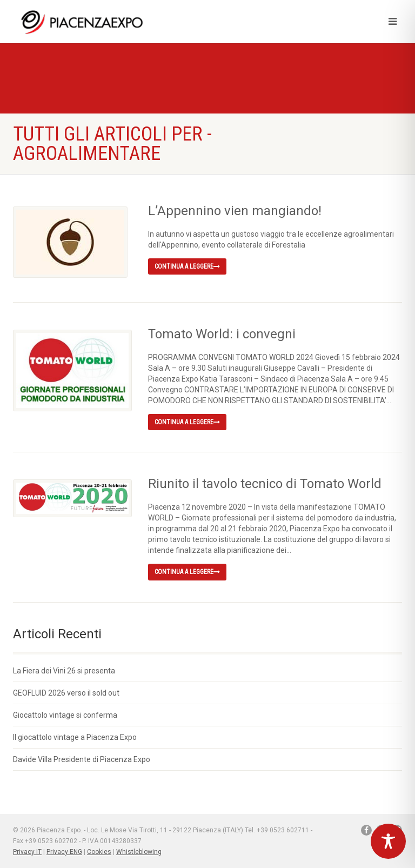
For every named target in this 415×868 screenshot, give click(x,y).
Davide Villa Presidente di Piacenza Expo (82, 759)
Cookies (99, 852)
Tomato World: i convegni (222, 334)
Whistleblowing (139, 852)
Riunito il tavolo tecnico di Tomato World (265, 484)
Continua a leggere (187, 266)
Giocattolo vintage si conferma (65, 715)
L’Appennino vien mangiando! (235, 211)
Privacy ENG (64, 852)
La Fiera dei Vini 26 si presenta (64, 671)
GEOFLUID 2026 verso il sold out (66, 693)
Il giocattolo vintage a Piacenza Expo (75, 737)
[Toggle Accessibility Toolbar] (388, 841)
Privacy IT (27, 852)
